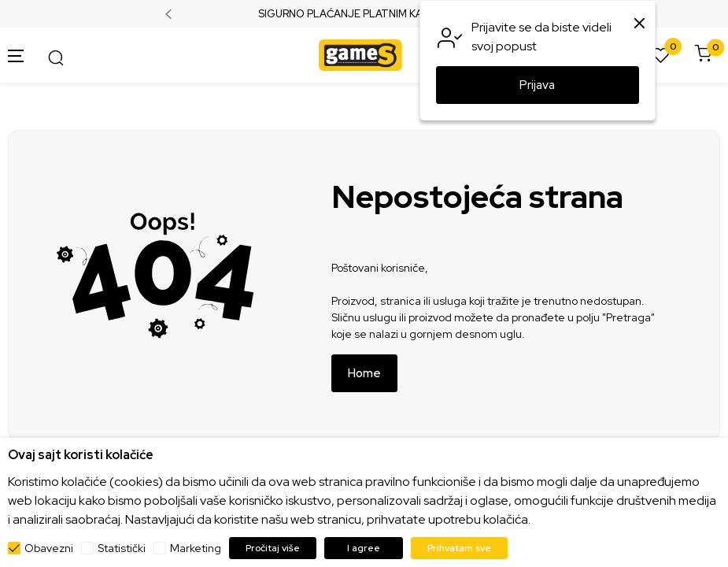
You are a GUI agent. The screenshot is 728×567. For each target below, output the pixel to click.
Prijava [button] (537, 85)
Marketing (196, 548)
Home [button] (364, 373)
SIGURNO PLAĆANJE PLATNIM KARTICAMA (364, 14)
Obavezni (49, 548)
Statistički (122, 548)
